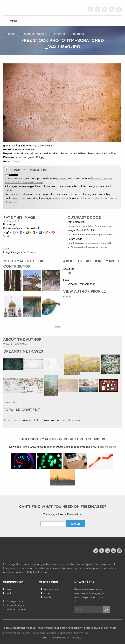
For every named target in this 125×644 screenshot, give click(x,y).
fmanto (17, 161)
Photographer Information (20, 633)
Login (9, 593)
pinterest (112, 9)
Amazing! (18, 221)
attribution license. (37, 572)
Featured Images (16, 609)
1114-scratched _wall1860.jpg (23, 178)
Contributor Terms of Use (73, 633)
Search (47, 597)
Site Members (108, 447)
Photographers (14, 601)
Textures (78, 34)
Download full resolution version (90, 247)
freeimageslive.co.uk (21, 7)
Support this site (70, 420)
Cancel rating (5, 221)
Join (8, 589)
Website (21, 551)
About (45, 638)
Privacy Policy (61, 638)
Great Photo (16, 221)
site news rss (108, 551)
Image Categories (35, 34)
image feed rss (113, 551)
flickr (119, 9)
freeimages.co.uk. (106, 564)
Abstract (60, 34)
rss (105, 9)
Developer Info (51, 589)
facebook (97, 9)
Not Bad (10, 221)
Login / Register (46, 633)
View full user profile (15, 344)
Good (13, 221)
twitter (90, 9)
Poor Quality (7, 221)
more (58, 326)
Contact (78, 638)
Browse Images (15, 605)
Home (12, 34)
